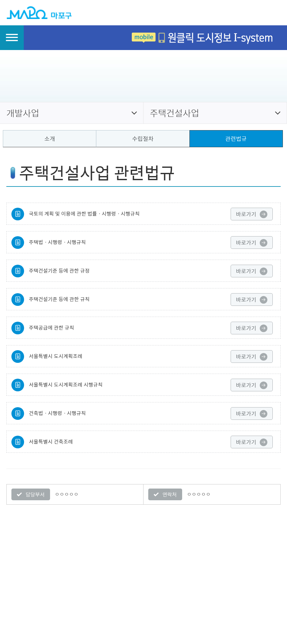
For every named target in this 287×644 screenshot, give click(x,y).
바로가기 (252, 214)
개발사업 (23, 113)
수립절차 (143, 139)
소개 (50, 139)
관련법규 (236, 139)
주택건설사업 (175, 113)
